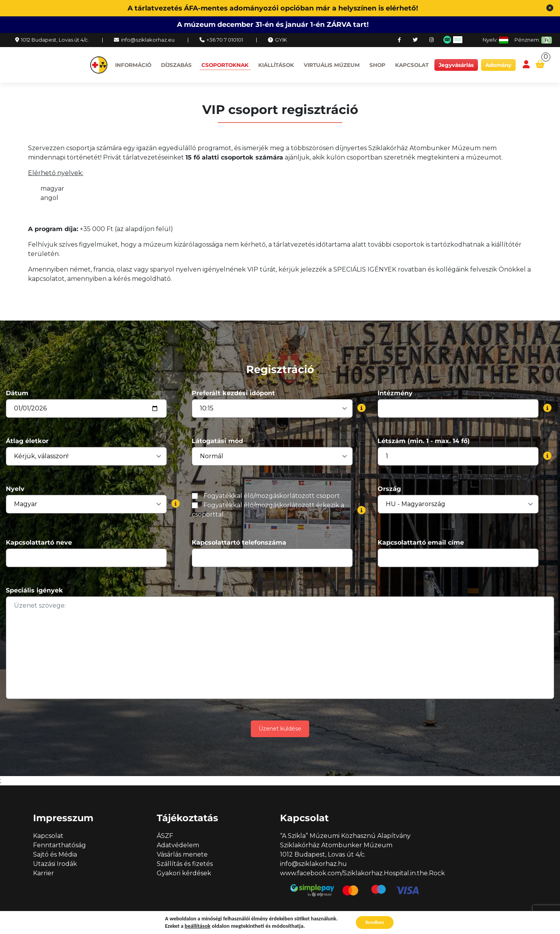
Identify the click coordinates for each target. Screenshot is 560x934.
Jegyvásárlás (456, 65)
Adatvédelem (178, 845)
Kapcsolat (412, 65)
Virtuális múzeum (332, 65)
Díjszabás (176, 65)
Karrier (44, 873)
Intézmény (395, 393)
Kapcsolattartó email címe (421, 542)
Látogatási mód (217, 441)
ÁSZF (165, 836)
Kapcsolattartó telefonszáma (239, 542)
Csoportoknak (225, 65)
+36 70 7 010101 (225, 40)
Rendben (375, 922)
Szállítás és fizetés (185, 864)
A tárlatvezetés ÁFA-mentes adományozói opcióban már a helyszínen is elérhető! (273, 8)
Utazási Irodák (55, 864)
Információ (133, 65)
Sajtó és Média (55, 854)
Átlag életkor (27, 441)
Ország (389, 489)
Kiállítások (276, 65)
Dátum (17, 393)
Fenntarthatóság (59, 845)
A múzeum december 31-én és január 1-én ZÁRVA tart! (273, 24)
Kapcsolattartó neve (39, 542)
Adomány (498, 65)
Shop (377, 65)
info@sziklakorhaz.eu (148, 40)
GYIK (281, 40)
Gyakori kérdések (184, 873)
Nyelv (15, 489)
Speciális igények (34, 590)
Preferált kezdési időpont (233, 393)
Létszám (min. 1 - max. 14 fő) (424, 441)
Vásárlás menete (182, 854)
